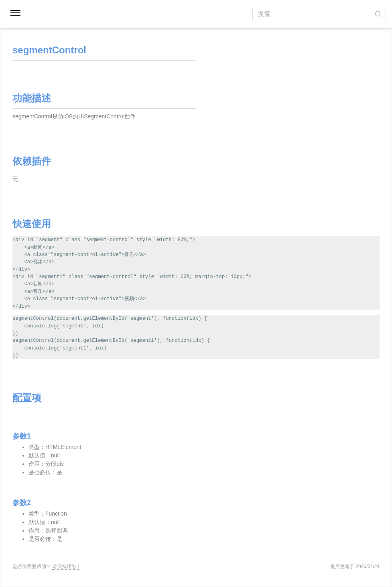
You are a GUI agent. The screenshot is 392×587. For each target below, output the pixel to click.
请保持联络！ (67, 567)
